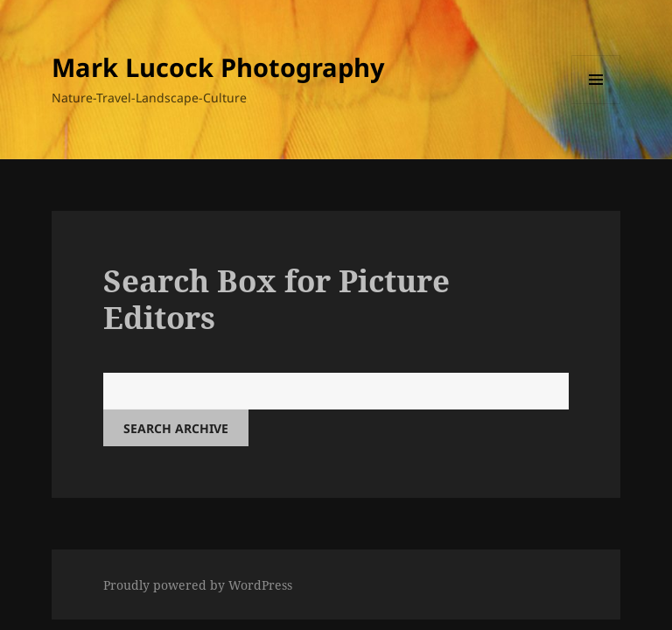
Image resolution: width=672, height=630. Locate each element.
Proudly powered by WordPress (198, 585)
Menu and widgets (596, 104)
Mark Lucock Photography (218, 67)
